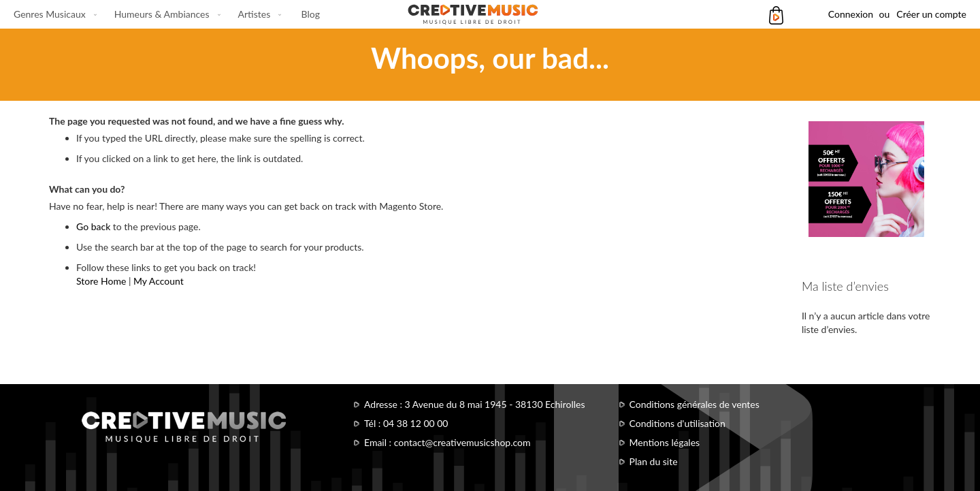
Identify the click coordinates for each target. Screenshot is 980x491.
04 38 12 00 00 (416, 423)
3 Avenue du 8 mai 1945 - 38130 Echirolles (495, 404)
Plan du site (654, 461)
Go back (93, 226)
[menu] (167, 14)
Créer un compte (931, 14)
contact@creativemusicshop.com (462, 442)
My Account (159, 281)
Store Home (101, 281)
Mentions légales (665, 442)
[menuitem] (52, 14)
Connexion (851, 14)
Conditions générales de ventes (695, 404)
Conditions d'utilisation (677, 423)
